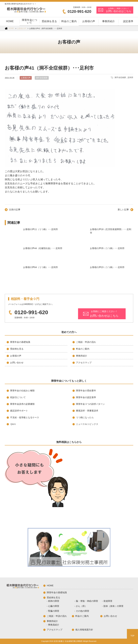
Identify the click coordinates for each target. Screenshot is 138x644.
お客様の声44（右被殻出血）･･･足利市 (13, 254)
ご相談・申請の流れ (86, 342)
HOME (11, 28)
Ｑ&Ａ (13, 424)
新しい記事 (123, 210)
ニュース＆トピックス (87, 424)
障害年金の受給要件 (86, 391)
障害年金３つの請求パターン (90, 404)
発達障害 (108, 601)
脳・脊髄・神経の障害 (87, 601)
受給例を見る (17, 349)
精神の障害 (54, 601)
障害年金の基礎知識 (20, 342)
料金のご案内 (83, 349)
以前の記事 (15, 210)
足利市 (130, 77)
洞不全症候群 (42, 78)
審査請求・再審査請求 (87, 411)
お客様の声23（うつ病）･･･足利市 (79, 273)
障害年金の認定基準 (86, 397)
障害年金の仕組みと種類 (22, 391)
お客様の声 (22, 28)
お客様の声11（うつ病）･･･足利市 (13, 235)
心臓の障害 (54, 606)
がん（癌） (81, 606)
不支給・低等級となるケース (25, 417)
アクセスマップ (84, 363)
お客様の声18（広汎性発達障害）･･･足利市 (79, 235)
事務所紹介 (82, 356)
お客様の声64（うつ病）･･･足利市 (13, 273)
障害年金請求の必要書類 (22, 404)
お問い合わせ (17, 363)
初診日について (18, 397)
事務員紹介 (54, 625)
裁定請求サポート (19, 411)
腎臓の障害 (54, 611)
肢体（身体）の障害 (113, 606)
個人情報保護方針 (84, 630)
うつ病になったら (85, 417)
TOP (132, 636)
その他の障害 (82, 611)
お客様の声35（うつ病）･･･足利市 (79, 254)
